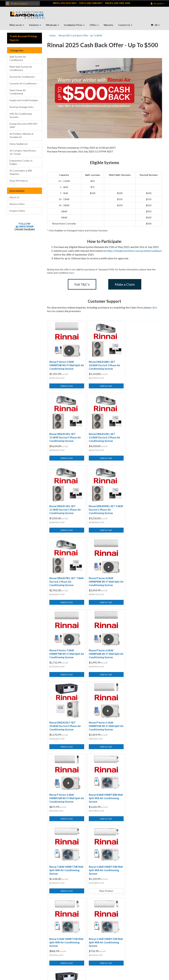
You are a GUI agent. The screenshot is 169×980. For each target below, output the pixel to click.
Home (53, 35)
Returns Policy (17, 204)
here (72, 273)
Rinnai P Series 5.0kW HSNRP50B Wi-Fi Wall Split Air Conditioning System (65, 364)
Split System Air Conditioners (18, 58)
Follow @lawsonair (25, 225)
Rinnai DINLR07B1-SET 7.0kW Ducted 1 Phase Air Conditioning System (64, 506)
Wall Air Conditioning (67, 869)
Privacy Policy (41, 861)
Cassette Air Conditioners (23, 83)
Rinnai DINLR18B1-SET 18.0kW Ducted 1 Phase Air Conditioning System (103, 364)
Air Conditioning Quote (69, 889)
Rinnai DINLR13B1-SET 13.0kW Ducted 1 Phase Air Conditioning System (65, 435)
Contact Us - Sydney (14, 865)
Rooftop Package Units (22, 107)
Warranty (108, 25)
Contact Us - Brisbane (14, 855)
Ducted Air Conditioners (22, 77)
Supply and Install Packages (24, 100)
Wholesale (52, 25)
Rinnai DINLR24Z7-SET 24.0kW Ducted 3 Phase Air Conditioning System (65, 791)
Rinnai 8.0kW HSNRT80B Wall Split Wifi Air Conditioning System (102, 649)
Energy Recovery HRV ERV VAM (23, 125)
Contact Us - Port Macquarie (16, 876)
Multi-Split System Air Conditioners (21, 68)
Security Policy (41, 874)
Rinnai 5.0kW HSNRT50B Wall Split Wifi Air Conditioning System (64, 720)
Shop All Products (19, 181)
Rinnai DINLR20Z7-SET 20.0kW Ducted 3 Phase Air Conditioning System (103, 577)
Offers (94, 25)
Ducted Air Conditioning (67, 859)
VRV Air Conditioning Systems (21, 115)
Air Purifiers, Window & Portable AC (22, 135)
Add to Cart (66, 385)
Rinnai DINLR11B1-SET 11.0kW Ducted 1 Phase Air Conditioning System (103, 435)
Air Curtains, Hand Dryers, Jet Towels (23, 152)
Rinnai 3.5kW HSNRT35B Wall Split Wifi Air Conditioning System (102, 720)
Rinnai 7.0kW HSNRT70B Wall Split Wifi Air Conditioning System (140, 649)
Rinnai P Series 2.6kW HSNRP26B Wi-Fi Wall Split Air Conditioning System (65, 649)
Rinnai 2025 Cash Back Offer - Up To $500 (80, 35)
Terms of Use (41, 854)
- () (155, 25)
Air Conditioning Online (69, 879)
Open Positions (95, 872)
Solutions (35, 25)
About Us (15, 197)
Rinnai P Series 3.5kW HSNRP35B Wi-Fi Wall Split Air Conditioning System (142, 577)
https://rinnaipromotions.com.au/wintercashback (134, 251)
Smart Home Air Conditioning (18, 92)
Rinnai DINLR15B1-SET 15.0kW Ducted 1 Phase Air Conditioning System (142, 364)
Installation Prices (74, 25)
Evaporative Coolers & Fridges (21, 162)
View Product (66, 740)
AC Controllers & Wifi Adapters (21, 172)
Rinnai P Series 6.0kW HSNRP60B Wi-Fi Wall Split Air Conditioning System (65, 577)
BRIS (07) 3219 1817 (65, 3)
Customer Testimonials (94, 855)
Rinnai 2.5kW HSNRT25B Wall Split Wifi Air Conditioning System (140, 720)
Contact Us (125, 25)
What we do (17, 25)
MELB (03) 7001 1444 (118, 3)
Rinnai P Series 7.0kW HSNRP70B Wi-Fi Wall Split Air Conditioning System (142, 506)
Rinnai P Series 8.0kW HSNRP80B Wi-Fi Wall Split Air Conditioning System (103, 506)
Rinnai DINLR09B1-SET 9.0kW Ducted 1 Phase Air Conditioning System (141, 435)
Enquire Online (17, 211)
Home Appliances (19, 144)
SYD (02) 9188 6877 (91, 3)
